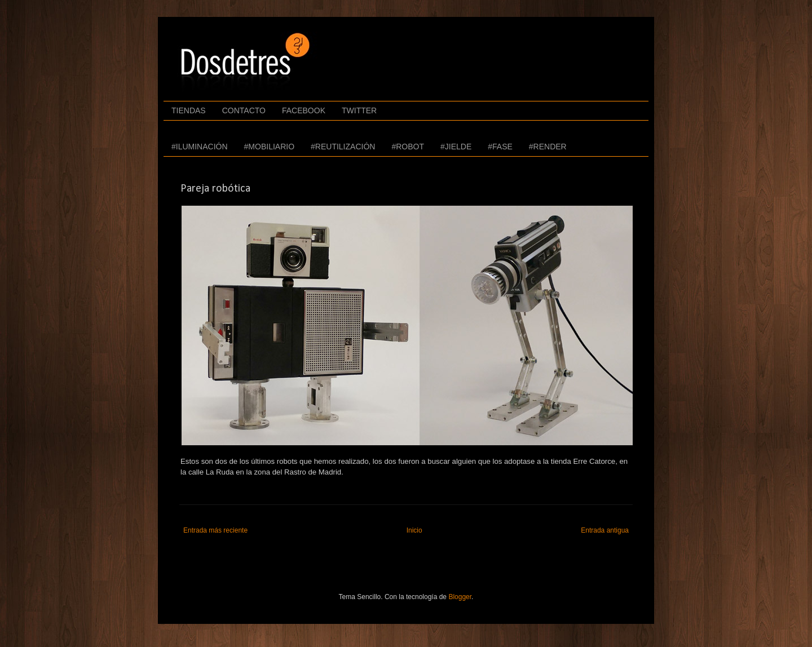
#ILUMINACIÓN (200, 147)
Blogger (460, 597)
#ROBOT (408, 147)
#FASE (500, 147)
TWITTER (359, 110)
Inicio (414, 530)
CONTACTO (244, 110)
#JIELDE (456, 147)
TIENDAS (189, 110)
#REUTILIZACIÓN (343, 147)
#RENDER (548, 147)
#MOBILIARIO (269, 147)
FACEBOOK (304, 110)
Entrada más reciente (215, 530)
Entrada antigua (605, 530)
